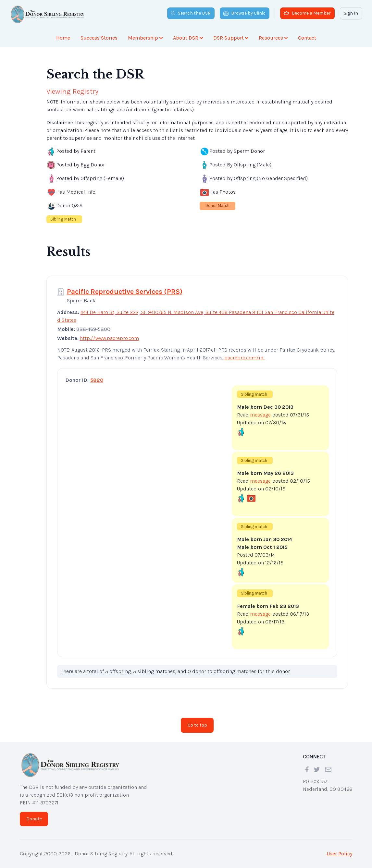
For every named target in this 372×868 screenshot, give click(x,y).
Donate (34, 819)
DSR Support (231, 38)
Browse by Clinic (244, 13)
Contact (307, 38)
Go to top (197, 725)
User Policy (339, 854)
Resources (273, 38)
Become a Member (307, 13)
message (260, 415)
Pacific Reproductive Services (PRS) (125, 292)
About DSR (188, 38)
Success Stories (99, 38)
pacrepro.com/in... (245, 358)
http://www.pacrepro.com (109, 338)
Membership (145, 38)
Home (63, 38)
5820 (97, 380)
